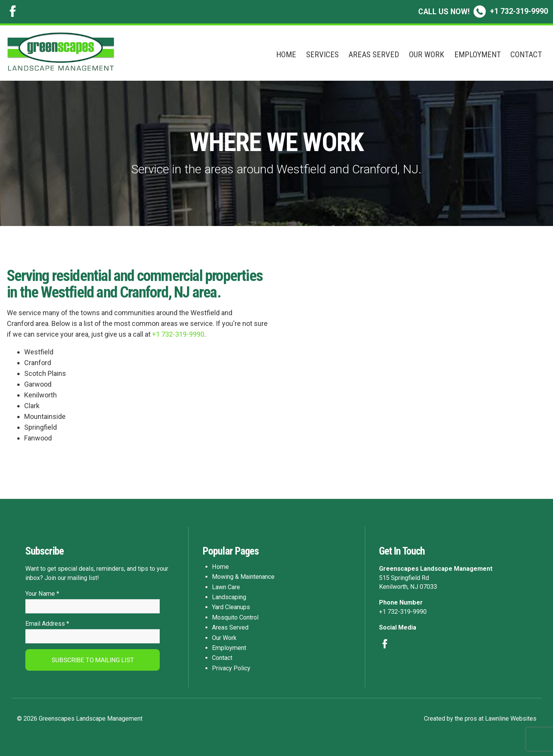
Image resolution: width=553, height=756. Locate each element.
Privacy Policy (231, 668)
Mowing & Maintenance (243, 577)
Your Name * (42, 594)
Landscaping (229, 597)
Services (322, 55)
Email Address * (47, 624)
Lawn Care (226, 587)
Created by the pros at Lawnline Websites (480, 719)
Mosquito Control (235, 617)
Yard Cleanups (231, 607)
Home (286, 55)
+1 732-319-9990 (483, 11)
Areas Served (374, 55)
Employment (478, 55)
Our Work (427, 55)
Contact (526, 55)
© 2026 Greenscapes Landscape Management (80, 719)
